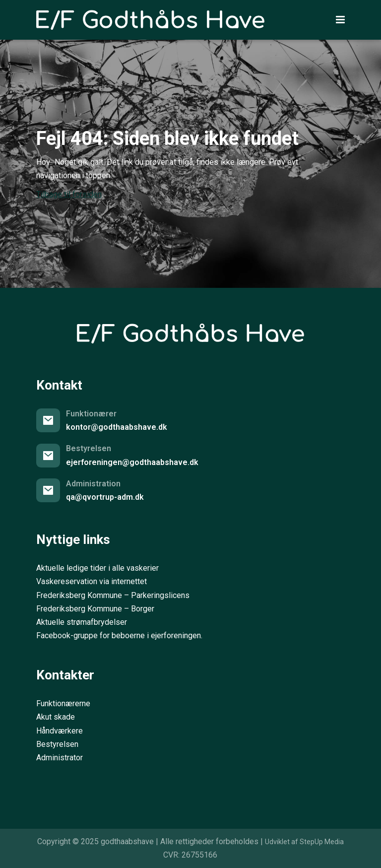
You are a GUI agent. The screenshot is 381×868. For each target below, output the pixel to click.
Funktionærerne (63, 703)
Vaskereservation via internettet (92, 581)
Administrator (60, 758)
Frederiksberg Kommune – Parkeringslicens (113, 595)
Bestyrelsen (57, 744)
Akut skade (56, 717)
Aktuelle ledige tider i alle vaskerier (97, 568)
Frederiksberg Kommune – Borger (95, 609)
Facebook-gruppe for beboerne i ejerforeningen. (119, 635)
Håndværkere (60, 731)
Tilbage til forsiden (69, 194)
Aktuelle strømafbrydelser (82, 622)
